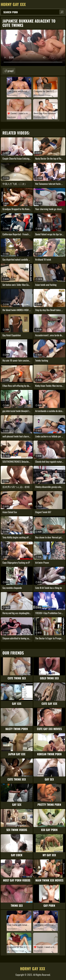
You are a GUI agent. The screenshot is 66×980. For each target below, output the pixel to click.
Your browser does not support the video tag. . (33, 48)
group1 (11, 71)
